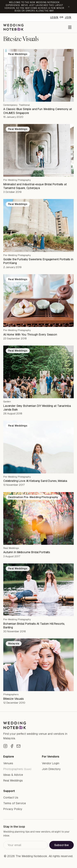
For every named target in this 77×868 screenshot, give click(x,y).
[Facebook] (12, 746)
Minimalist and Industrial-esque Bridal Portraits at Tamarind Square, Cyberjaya (35, 186)
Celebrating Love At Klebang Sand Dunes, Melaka (35, 481)
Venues (8, 763)
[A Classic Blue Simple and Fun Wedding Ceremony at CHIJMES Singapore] (38, 75)
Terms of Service (15, 803)
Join (68, 17)
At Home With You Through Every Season (30, 334)
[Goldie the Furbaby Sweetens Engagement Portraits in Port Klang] (38, 225)
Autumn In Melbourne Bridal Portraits (27, 552)
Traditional (24, 105)
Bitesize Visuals (14, 699)
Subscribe (61, 845)
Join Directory (51, 769)
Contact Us (11, 797)
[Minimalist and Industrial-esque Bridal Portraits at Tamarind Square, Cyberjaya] (38, 150)
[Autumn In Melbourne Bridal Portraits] (38, 518)
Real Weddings (11, 548)
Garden (7, 402)
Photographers (11, 694)
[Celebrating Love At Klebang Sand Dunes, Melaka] (38, 447)
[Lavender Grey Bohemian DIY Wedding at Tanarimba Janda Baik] (38, 372)
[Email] (18, 746)
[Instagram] (5, 746)
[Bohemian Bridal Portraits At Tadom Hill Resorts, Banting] (38, 590)
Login (54, 17)
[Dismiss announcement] (69, 7)
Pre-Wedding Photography (17, 180)
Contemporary (10, 105)
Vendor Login (51, 763)
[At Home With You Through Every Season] (38, 301)
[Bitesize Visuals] (38, 665)
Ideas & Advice (13, 775)
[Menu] (70, 27)
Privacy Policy (13, 809)
